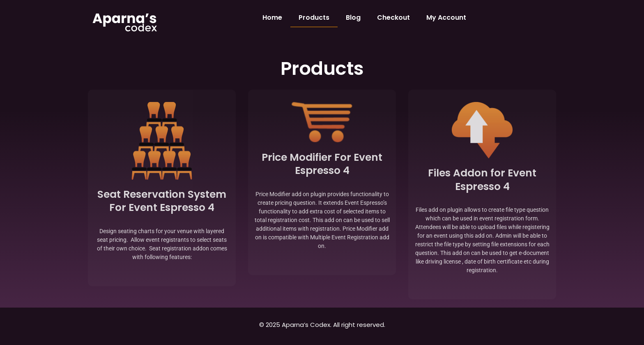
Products (314, 17)
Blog (353, 17)
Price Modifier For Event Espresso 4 (322, 164)
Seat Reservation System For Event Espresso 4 (162, 201)
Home (272, 17)
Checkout (393, 17)
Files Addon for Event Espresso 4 (482, 180)
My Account (446, 17)
